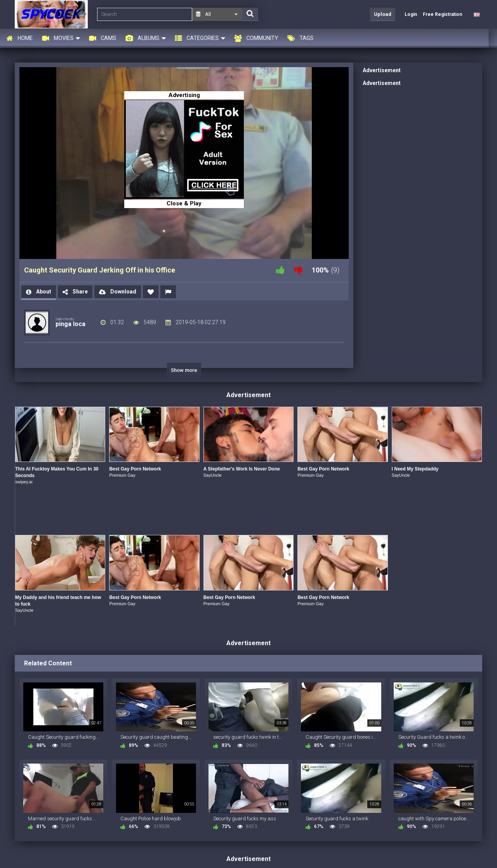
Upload (383, 14)
